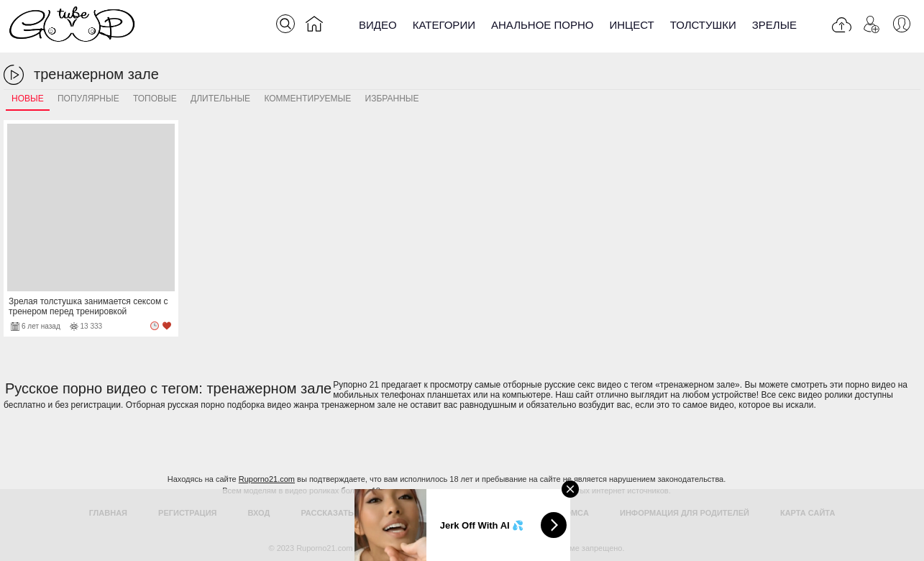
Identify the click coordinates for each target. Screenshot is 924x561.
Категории (444, 25)
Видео (378, 25)
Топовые (155, 99)
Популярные (88, 99)
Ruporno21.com (267, 479)
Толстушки (703, 25)
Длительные (220, 99)
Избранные (392, 99)
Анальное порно (543, 25)
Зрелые (774, 25)
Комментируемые (307, 99)
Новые (28, 99)
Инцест (631, 25)
